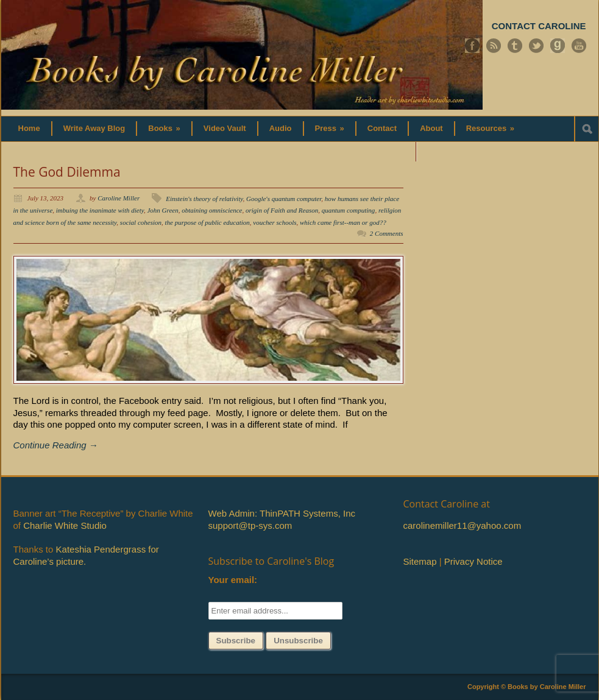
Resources (490, 128)
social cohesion (141, 222)
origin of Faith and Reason (282, 210)
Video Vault (225, 128)
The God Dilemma (67, 172)
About (431, 128)
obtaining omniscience (212, 210)
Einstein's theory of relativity (204, 199)
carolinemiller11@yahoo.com (463, 525)
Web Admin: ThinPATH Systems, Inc (282, 513)
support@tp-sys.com (250, 525)
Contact (382, 128)
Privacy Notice (473, 561)
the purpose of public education (207, 222)
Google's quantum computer (284, 199)
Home (29, 128)
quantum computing (349, 210)
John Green (162, 210)
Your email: (233, 580)
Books (164, 128)
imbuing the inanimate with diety (100, 210)
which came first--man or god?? (343, 222)
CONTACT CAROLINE (539, 26)
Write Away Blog (94, 128)
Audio (281, 128)
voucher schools (275, 222)
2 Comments (387, 233)
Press (330, 128)
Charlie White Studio (65, 525)
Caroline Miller (119, 198)
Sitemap (420, 561)
